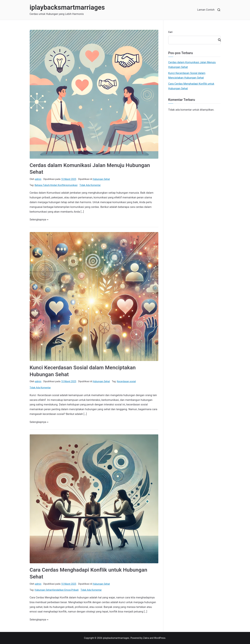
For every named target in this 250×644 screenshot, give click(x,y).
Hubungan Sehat (101, 179)
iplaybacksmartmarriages (67, 7)
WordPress (160, 638)
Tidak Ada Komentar (90, 185)
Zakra (146, 638)
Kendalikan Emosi (62, 590)
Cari (170, 32)
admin (38, 179)
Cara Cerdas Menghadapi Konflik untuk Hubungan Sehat (191, 86)
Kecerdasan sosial (126, 381)
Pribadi (75, 590)
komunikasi (72, 185)
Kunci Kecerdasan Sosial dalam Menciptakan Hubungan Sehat (187, 75)
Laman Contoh (206, 10)
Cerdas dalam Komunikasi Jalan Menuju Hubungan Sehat (192, 65)
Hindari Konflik (58, 185)
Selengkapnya (39, 220)
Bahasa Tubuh (42, 185)
